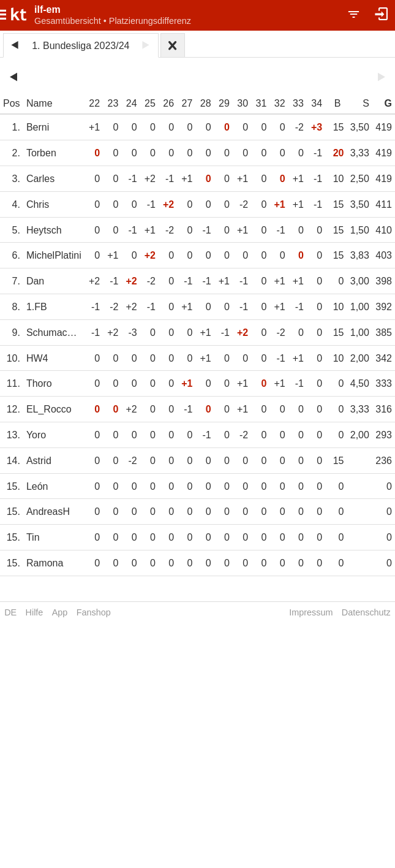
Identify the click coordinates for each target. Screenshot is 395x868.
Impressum (311, 612)
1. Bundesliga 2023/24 (81, 46)
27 (187, 103)
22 (94, 103)
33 (298, 103)
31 (261, 103)
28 (206, 103)
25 (150, 103)
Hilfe (35, 612)
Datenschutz (366, 612)
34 (317, 103)
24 (132, 103)
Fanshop (94, 612)
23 (113, 103)
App (60, 612)
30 (243, 103)
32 (280, 103)
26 (168, 103)
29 (224, 103)
